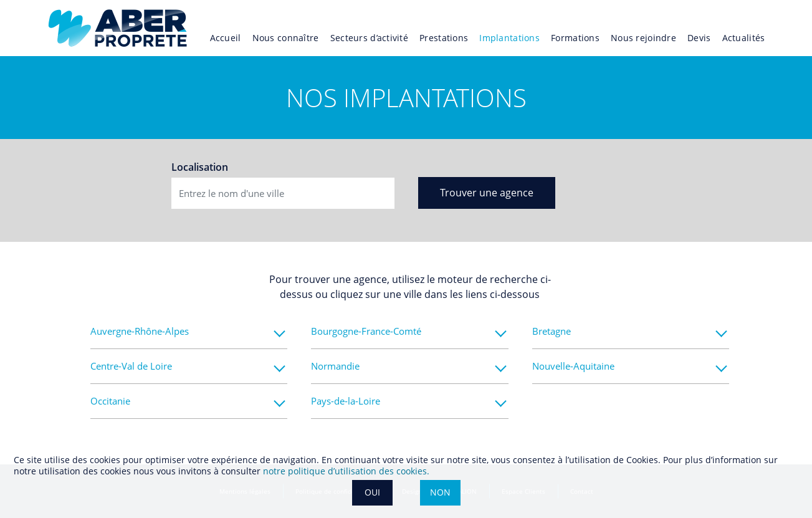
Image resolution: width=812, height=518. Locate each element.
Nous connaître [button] (286, 38)
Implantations (509, 38)
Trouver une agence (487, 193)
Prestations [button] (444, 38)
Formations (575, 38)
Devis (699, 38)
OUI (372, 492)
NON (440, 492)
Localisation (200, 167)
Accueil (226, 38)
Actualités (744, 38)
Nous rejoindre (643, 38)
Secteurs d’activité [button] (369, 38)
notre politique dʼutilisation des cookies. (346, 471)
